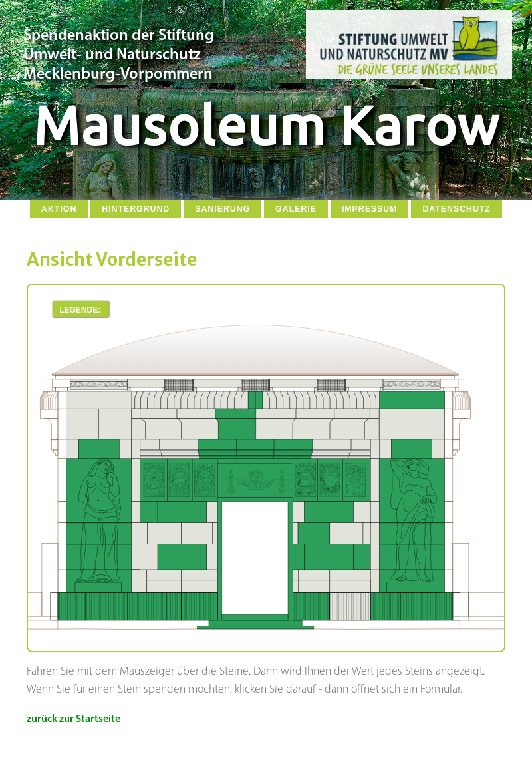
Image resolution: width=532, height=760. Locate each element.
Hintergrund (136, 209)
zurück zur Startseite (73, 719)
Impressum (370, 209)
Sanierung (222, 209)
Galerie (296, 209)
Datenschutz (456, 209)
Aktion (59, 209)
